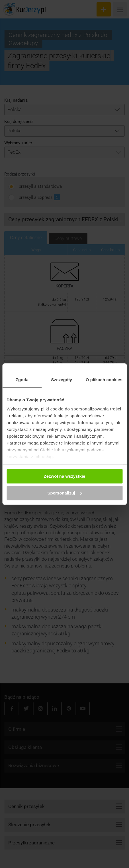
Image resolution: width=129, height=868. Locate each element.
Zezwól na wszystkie (65, 476)
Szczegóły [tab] (62, 380)
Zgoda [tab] (22, 380)
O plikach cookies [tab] (104, 380)
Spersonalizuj (65, 493)
